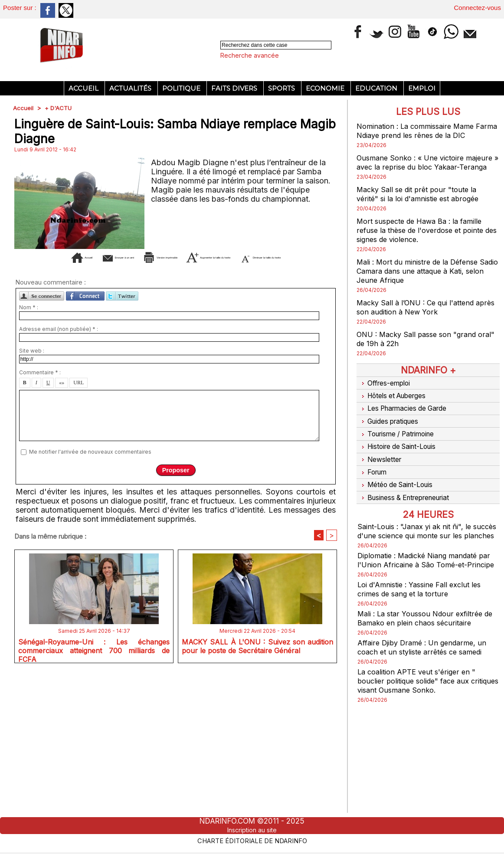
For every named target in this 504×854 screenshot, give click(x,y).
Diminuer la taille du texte (189, 399)
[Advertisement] (176, 180)
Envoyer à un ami (104, 386)
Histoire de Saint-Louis (401, 445)
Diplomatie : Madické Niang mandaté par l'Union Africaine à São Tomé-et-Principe (424, 564)
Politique (182, 88)
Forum (373, 467)
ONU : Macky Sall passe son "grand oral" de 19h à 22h (421, 348)
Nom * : (29, 450)
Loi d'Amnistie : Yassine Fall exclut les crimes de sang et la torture (425, 598)
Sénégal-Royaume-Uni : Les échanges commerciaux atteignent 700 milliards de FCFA (94, 792)
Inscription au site (252, 830)
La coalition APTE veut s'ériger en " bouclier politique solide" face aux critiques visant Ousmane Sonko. (422, 689)
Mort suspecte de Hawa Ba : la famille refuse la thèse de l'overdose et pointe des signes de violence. (425, 239)
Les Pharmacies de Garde (407, 413)
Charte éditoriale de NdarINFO (252, 840)
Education (377, 88)
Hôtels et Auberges (396, 402)
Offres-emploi (386, 391)
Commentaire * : (40, 515)
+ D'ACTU (59, 108)
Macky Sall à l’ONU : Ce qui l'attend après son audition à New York (421, 316)
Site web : (32, 493)
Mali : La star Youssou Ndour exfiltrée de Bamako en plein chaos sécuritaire (425, 627)
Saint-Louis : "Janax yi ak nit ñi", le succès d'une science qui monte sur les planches (427, 526)
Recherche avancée (250, 55)
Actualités (131, 88)
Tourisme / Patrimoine (400, 435)
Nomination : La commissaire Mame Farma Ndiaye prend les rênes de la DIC (428, 131)
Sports (282, 88)
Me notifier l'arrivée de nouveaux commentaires (90, 594)
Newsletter (381, 456)
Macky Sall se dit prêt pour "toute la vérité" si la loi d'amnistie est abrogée (424, 203)
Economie (326, 88)
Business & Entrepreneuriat (409, 489)
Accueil (84, 88)
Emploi (422, 88)
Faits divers (235, 88)
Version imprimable (193, 386)
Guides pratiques (391, 424)
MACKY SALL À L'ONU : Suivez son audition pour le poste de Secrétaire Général (257, 792)
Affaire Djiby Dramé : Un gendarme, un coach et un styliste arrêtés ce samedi (427, 656)
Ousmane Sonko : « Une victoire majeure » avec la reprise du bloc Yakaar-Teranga (416, 167)
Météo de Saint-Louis (399, 478)
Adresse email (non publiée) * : (59, 471)
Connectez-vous (478, 8)
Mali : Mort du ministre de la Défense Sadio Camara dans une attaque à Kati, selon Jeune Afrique (426, 280)
